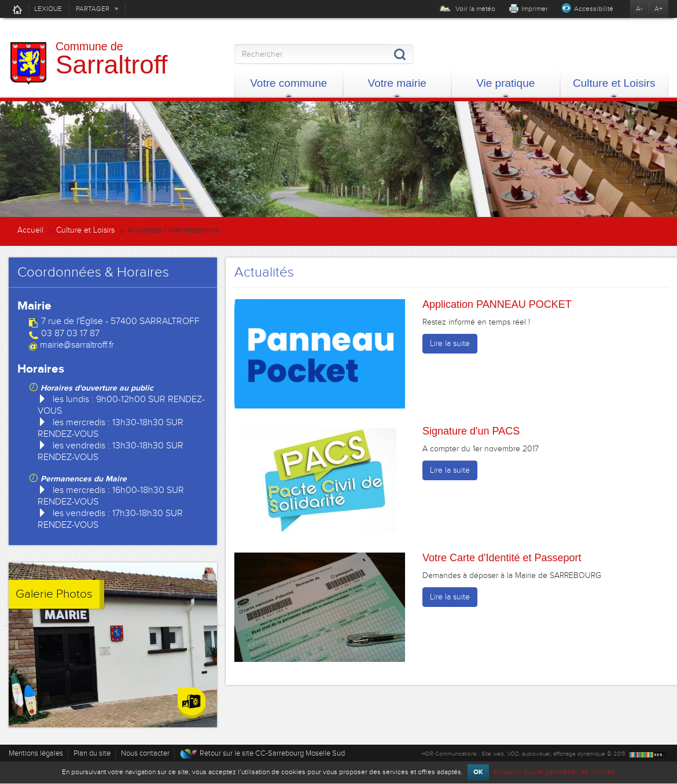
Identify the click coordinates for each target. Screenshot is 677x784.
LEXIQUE (48, 9)
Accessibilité (594, 9)
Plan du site (92, 753)
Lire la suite (450, 343)
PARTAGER (93, 9)
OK (478, 772)
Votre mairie (397, 83)
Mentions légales (36, 753)
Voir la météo (467, 9)
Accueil (17, 9)
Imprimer (535, 9)
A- (639, 9)
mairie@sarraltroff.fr (77, 345)
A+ (658, 9)
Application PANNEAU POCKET (497, 304)
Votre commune (288, 83)
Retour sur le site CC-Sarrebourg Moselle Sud (272, 753)
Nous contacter (145, 753)
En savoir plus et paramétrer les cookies (554, 772)
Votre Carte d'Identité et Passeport (502, 558)
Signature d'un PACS (471, 431)
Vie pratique (505, 83)
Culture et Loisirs (614, 83)
